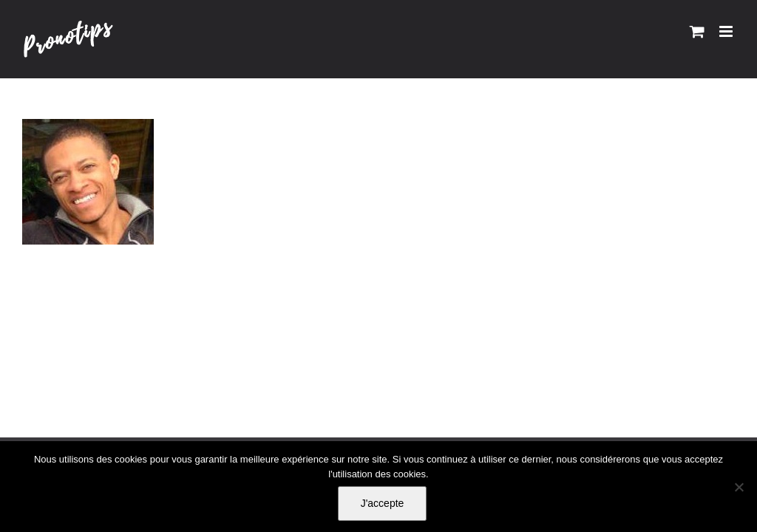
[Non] (739, 487)
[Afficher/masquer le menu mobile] (727, 31)
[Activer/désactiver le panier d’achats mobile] (697, 31)
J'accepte (383, 503)
